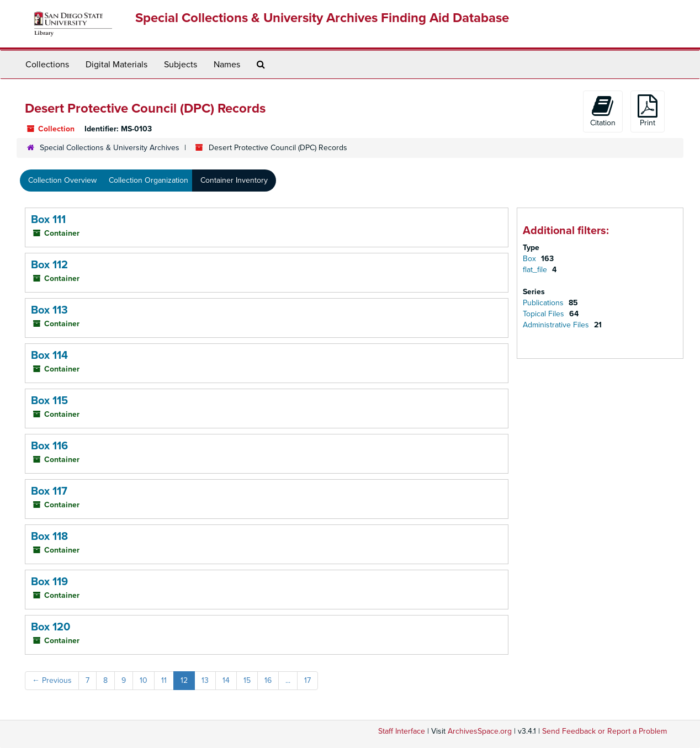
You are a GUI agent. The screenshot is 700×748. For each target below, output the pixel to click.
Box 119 (49, 582)
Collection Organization (149, 180)
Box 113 (49, 310)
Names (227, 65)
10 (144, 680)
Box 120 (51, 627)
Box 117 (49, 491)
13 (205, 680)
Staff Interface (402, 731)
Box (531, 259)
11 (164, 680)
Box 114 (49, 356)
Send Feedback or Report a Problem (604, 731)
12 (184, 680)
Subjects (181, 65)
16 (268, 680)
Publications (544, 303)
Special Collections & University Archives (110, 148)
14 (226, 680)
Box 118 (49, 537)
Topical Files (545, 314)
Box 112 (49, 265)
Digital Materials (116, 65)
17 (307, 680)
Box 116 (49, 446)
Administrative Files (557, 325)
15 (247, 680)
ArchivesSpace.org (480, 731)
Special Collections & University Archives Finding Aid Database (322, 18)
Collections (47, 65)
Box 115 (49, 401)
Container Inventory (234, 180)
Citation (603, 111)
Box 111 (48, 220)
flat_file (536, 270)
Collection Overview (62, 180)
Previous (52, 680)
